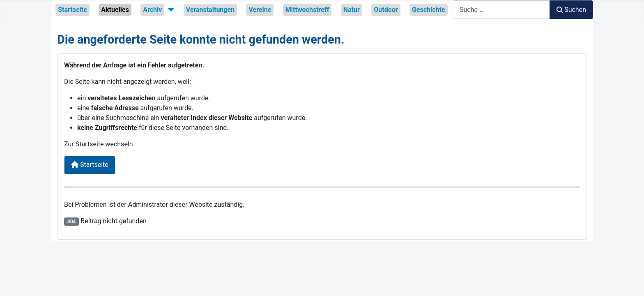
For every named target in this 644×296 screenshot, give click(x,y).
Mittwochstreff (307, 10)
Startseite (72, 10)
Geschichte (429, 10)
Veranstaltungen (210, 10)
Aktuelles (115, 10)
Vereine (260, 10)
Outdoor (386, 10)
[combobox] (501, 10)
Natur (352, 10)
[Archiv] (169, 9)
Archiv (152, 10)
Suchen (571, 10)
